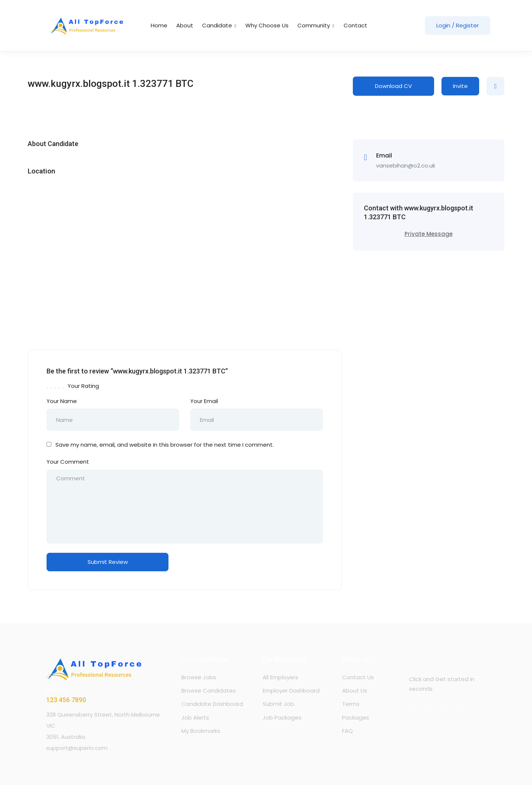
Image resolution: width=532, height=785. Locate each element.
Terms (351, 704)
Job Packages (282, 718)
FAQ (347, 731)
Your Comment (68, 462)
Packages (356, 718)
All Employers (280, 677)
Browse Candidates (209, 691)
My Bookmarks (201, 731)
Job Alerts (195, 718)
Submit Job (278, 704)
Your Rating (83, 386)
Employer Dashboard (291, 691)
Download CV (393, 86)
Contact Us (358, 677)
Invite (460, 86)
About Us (355, 691)
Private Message (429, 234)
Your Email (204, 401)
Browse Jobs (199, 677)
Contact (355, 25)
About (185, 25)
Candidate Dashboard (212, 704)
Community (316, 25)
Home (159, 25)
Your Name (62, 401)
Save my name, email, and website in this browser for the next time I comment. (165, 445)
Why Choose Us (267, 25)
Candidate (219, 25)
